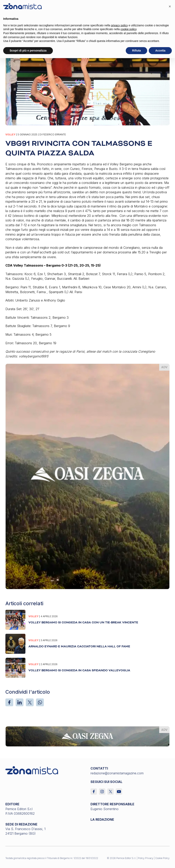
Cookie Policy (162, 858)
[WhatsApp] (40, 702)
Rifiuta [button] (137, 51)
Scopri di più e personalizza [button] (28, 51)
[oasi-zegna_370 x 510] (87, 476)
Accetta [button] (160, 51)
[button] (170, 6)
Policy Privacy (146, 858)
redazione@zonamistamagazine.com (117, 773)
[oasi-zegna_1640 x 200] (87, 736)
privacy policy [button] (120, 25)
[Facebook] (9, 702)
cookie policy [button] (128, 29)
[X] (30, 702)
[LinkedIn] (20, 702)
